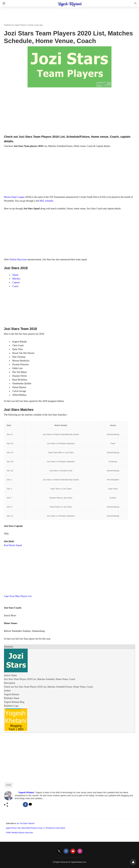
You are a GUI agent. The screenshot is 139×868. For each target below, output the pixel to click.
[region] (69, 112)
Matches (16, 279)
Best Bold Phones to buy (32, 828)
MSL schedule (46, 201)
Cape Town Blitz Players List (18, 596)
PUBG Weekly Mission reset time (19, 833)
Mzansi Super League (14, 197)
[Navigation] (3, 3)
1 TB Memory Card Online (54, 828)
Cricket (9, 785)
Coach (15, 286)
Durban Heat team (18, 259)
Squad (15, 275)
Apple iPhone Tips (13, 828)
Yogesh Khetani (20, 25)
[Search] (135, 3)
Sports (31, 25)
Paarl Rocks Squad (13, 545)
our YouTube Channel (26, 823)
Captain (16, 282)
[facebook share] (25, 805)
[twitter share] (30, 804)
